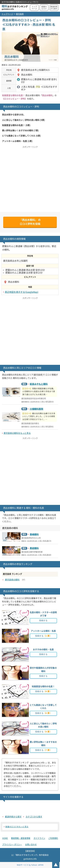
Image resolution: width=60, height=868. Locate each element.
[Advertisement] (30, 179)
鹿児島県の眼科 (12, 580)
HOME (5, 838)
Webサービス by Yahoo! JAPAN (30, 865)
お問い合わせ (31, 845)
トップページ (34, 8)
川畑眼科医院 (36, 409)
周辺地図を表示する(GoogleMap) (22, 292)
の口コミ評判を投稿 (30, 222)
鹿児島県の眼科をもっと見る (17, 433)
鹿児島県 (20, 14)
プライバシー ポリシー (12, 845)
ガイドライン (39, 838)
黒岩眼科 (34, 548)
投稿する (43, 620)
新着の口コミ (44, 8)
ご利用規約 (53, 838)
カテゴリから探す (34, 817)
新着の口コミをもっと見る (17, 827)
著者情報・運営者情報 (21, 838)
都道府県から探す (54, 8)
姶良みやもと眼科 (39, 384)
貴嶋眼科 (34, 534)
